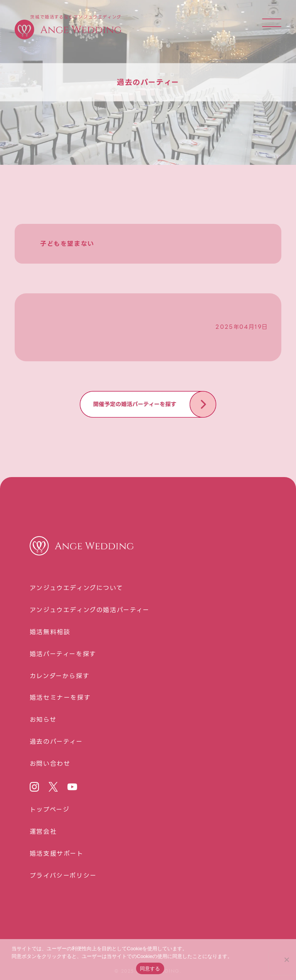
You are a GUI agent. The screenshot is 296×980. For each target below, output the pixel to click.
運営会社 (43, 832)
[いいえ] (286, 960)
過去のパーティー (56, 742)
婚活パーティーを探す (63, 654)
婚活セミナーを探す (60, 698)
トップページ (50, 810)
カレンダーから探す (60, 676)
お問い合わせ (50, 764)
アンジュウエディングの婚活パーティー (90, 610)
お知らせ (43, 720)
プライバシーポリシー (63, 876)
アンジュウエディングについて (76, 588)
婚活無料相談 (50, 632)
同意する (150, 969)
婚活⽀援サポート (57, 854)
